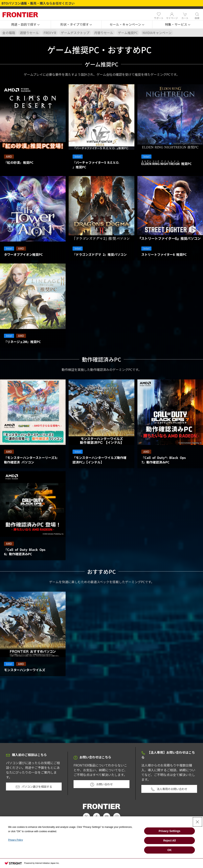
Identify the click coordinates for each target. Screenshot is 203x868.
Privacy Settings (170, 831)
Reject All (169, 841)
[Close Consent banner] (197, 822)
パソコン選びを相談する (34, 787)
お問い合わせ (101, 784)
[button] (25, 25)
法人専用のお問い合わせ (169, 789)
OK (170, 850)
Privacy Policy (16, 840)
